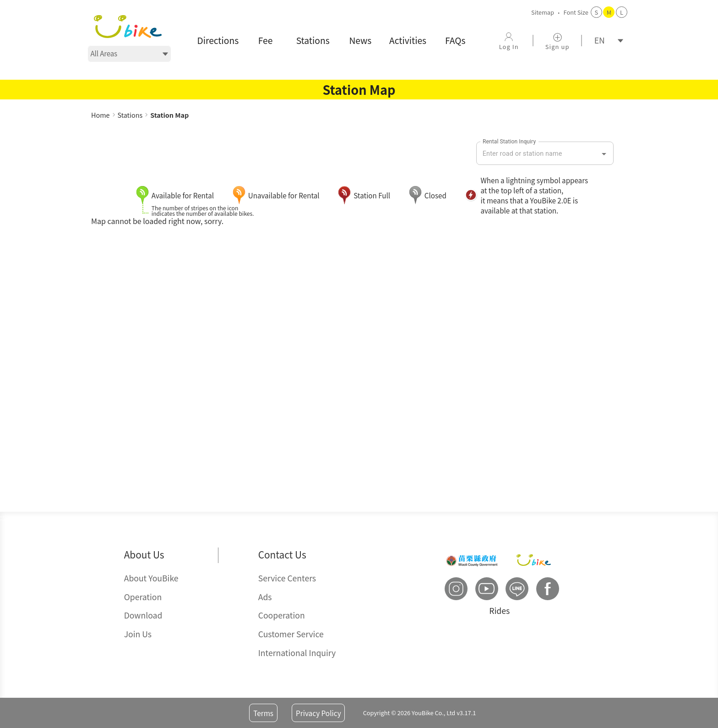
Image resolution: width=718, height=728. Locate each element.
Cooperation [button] (282, 615)
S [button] (597, 12)
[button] (128, 27)
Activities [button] (408, 40)
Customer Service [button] (291, 634)
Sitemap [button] (543, 12)
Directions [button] (218, 40)
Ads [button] (265, 597)
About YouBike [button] (151, 578)
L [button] (622, 12)
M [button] (609, 12)
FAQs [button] (455, 40)
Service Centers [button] (287, 578)
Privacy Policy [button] (318, 713)
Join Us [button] (138, 634)
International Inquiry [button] (297, 653)
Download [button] (143, 615)
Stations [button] (313, 40)
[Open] (604, 154)
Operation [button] (143, 597)
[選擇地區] (129, 54)
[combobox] (538, 154)
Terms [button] (263, 713)
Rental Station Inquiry (509, 141)
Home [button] (101, 115)
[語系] (606, 41)
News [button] (360, 40)
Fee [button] (266, 40)
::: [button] (94, 105)
